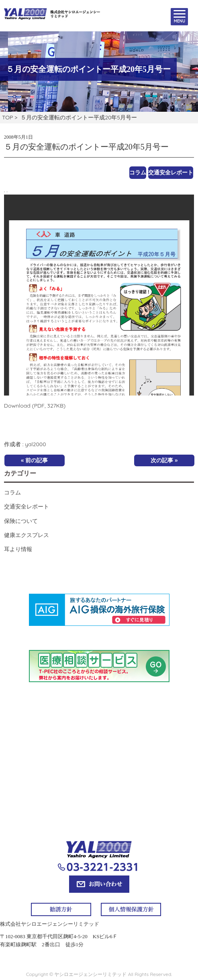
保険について (21, 521)
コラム (138, 172)
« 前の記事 (34, 460)
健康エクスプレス (27, 535)
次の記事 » (164, 460)
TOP (7, 117)
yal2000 (35, 444)
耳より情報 (18, 549)
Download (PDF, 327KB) (35, 406)
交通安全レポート (171, 172)
